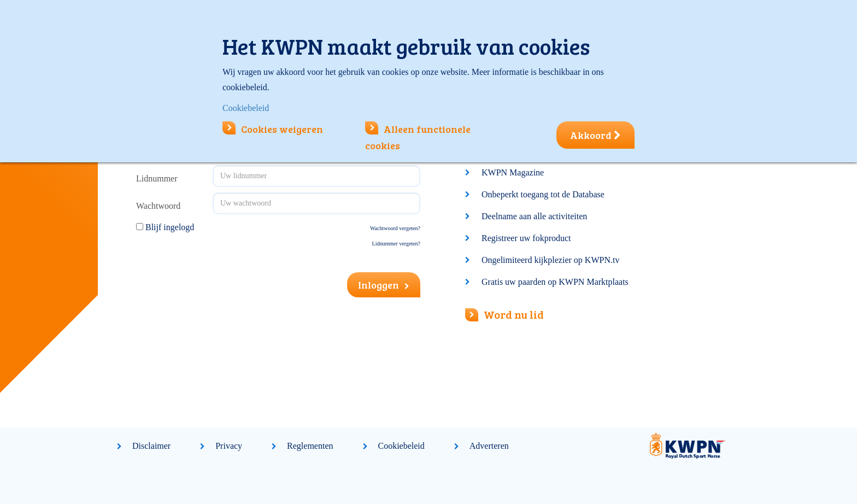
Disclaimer (151, 446)
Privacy (229, 446)
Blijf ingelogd (170, 227)
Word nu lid (504, 314)
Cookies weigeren (273, 129)
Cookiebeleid (401, 446)
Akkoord (595, 135)
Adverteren (489, 446)
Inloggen (384, 285)
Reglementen (310, 446)
